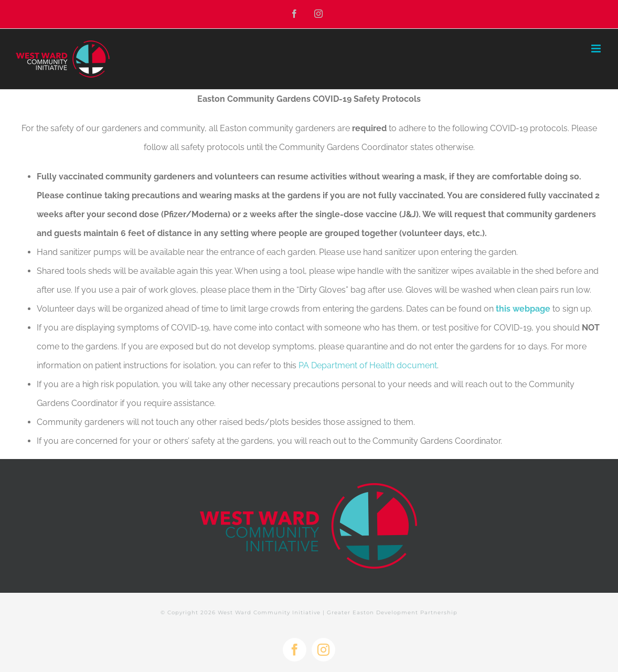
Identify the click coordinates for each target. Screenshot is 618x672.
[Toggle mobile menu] (597, 49)
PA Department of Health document (368, 365)
